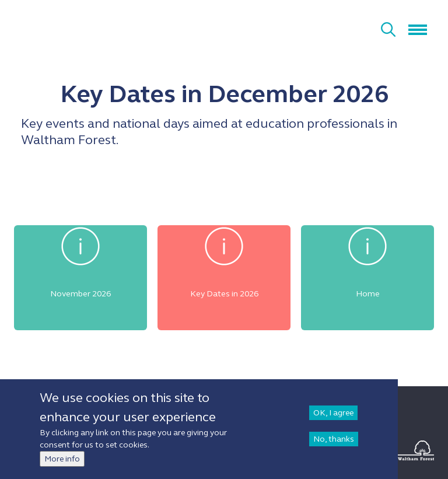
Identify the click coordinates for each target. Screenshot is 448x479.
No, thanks (334, 439)
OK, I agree (333, 413)
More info (62, 459)
